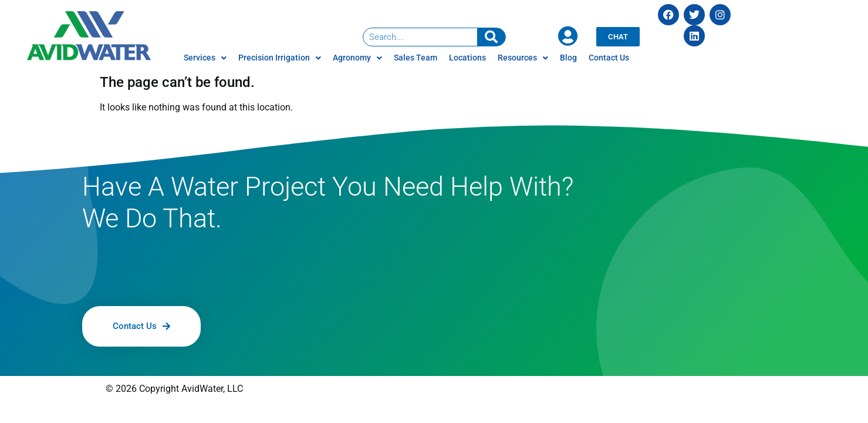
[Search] (491, 37)
